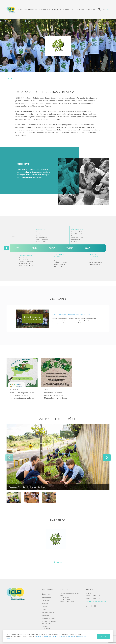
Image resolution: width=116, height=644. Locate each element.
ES (104, 10)
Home (20, 10)
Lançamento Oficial (59, 255)
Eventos (45, 606)
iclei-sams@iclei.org (99, 601)
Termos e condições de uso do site (49, 623)
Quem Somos (30, 10)
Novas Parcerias (26, 255)
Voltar (11, 79)
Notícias (45, 603)
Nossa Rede (43, 10)
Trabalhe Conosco (48, 619)
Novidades (67, 10)
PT (108, 10)
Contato (90, 10)
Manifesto (41, 229)
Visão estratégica (48, 613)
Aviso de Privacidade (46, 627)
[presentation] (7, 248)
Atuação (56, 10)
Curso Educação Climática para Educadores (71, 315)
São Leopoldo (77, 229)
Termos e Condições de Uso (46, 636)
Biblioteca (80, 10)
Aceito (103, 636)
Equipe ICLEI (47, 597)
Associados (46, 600)
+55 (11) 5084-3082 (93, 599)
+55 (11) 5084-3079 (93, 596)
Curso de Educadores (94, 255)
